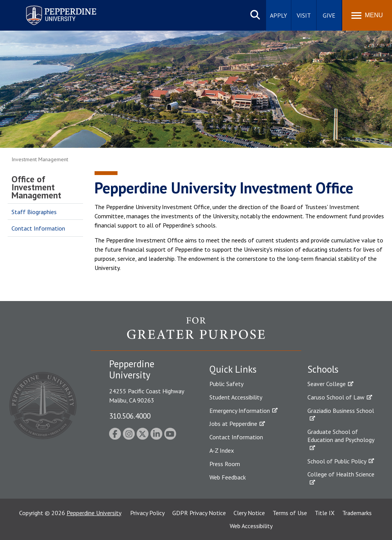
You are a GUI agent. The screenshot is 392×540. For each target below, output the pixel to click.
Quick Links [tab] (233, 369)
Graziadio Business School (341, 411)
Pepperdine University (94, 513)
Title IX (325, 513)
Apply (278, 15)
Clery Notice (249, 513)
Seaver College (327, 384)
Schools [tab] (323, 369)
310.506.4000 (130, 416)
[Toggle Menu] (367, 15)
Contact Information (38, 228)
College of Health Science (341, 474)
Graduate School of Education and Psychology (341, 436)
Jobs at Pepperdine (233, 424)
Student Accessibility (236, 397)
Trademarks (357, 513)
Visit (304, 15)
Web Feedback (228, 477)
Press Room (225, 464)
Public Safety (226, 384)
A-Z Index (222, 450)
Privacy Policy (147, 513)
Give (329, 15)
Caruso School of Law (336, 397)
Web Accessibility (251, 526)
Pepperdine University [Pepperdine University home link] (52, 7)
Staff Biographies (34, 212)
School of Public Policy (337, 461)
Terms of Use (290, 513)
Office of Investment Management (36, 187)
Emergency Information (240, 411)
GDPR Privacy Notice (199, 513)
